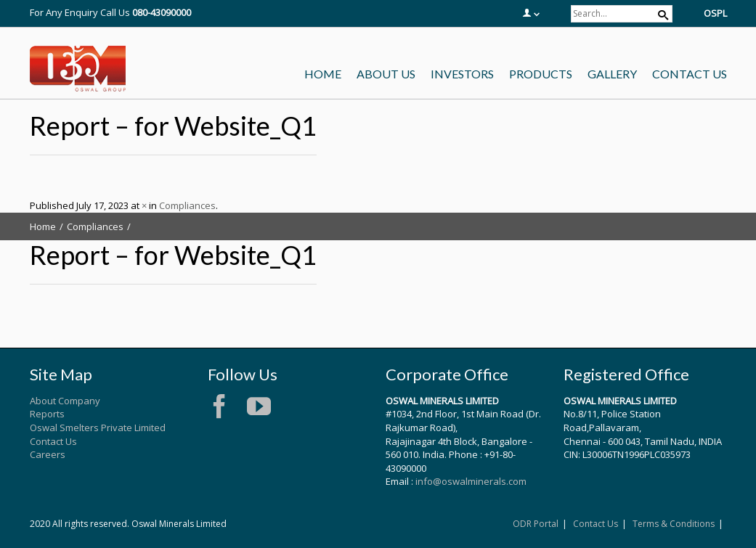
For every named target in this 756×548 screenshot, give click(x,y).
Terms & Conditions (674, 524)
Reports (47, 414)
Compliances (187, 205)
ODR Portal (536, 524)
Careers (48, 454)
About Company (65, 401)
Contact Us (53, 441)
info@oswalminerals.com (471, 481)
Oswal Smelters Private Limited (98, 428)
